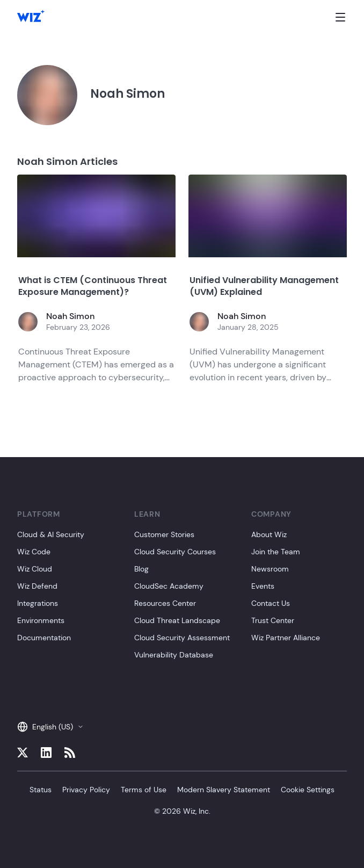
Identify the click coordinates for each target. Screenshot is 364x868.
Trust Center (273, 620)
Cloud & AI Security (51, 534)
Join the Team (276, 552)
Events (263, 586)
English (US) (50, 727)
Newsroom (270, 569)
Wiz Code (34, 552)
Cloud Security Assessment (182, 638)
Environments (41, 620)
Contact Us (271, 603)
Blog (141, 569)
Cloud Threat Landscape (177, 620)
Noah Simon (70, 316)
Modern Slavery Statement (224, 790)
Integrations (38, 603)
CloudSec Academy (169, 586)
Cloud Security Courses (175, 552)
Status (41, 790)
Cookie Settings (308, 790)
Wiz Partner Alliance (286, 638)
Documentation (44, 638)
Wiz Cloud (35, 569)
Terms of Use (144, 790)
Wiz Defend (37, 586)
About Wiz (269, 534)
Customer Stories (164, 534)
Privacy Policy (86, 790)
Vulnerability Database (174, 655)
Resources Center (165, 603)
